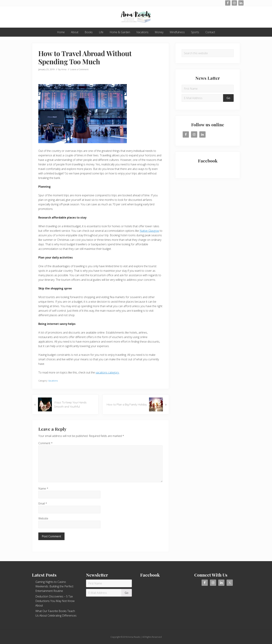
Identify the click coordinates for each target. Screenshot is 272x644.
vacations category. (107, 372)
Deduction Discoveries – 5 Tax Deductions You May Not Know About (55, 601)
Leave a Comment (79, 69)
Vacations (53, 381)
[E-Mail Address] (203, 98)
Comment (45, 443)
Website (43, 518)
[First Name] (208, 89)
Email (43, 503)
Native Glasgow (149, 231)
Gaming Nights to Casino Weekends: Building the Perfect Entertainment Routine (54, 586)
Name (43, 489)
